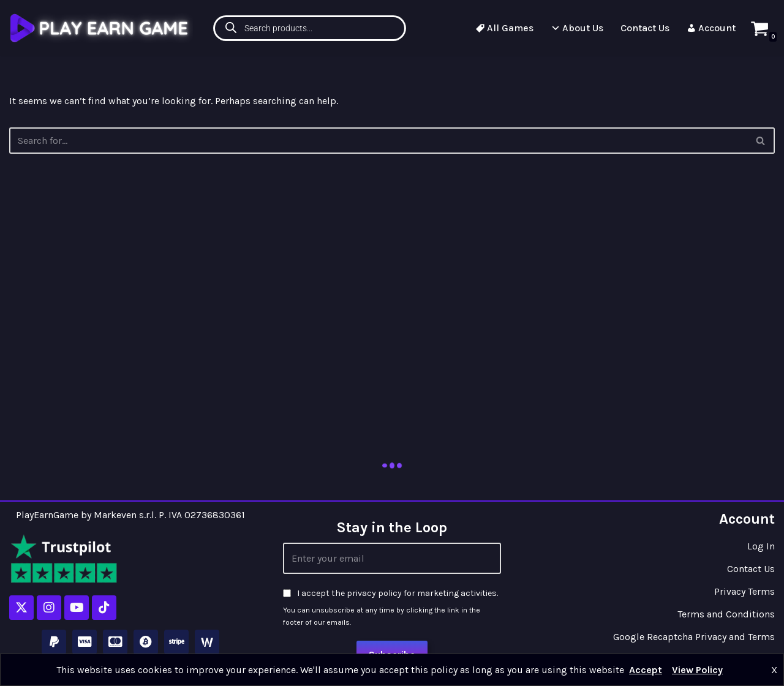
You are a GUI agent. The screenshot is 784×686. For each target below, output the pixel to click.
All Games (504, 28)
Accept (646, 670)
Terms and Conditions (726, 614)
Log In (761, 546)
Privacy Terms (744, 591)
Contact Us (645, 28)
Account (711, 28)
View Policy (697, 670)
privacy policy (374, 593)
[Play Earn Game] (101, 28)
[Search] (761, 141)
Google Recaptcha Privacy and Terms (694, 637)
